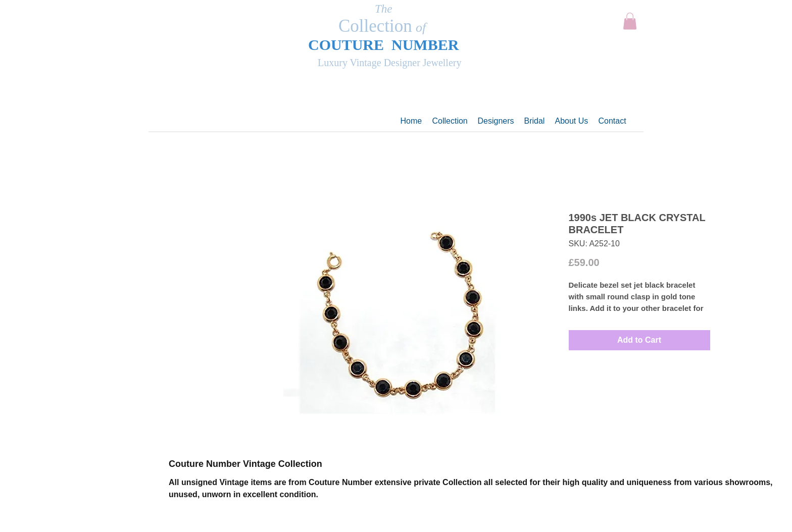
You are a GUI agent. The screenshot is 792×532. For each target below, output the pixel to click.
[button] (630, 21)
